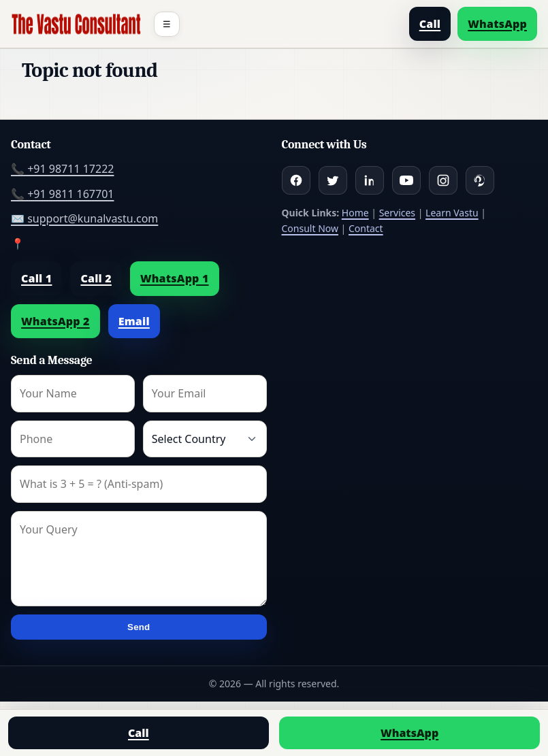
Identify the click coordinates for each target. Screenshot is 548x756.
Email (134, 321)
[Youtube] (406, 180)
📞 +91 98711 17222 (62, 169)
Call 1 (36, 278)
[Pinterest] (480, 180)
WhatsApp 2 (55, 321)
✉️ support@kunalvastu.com (84, 218)
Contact (366, 228)
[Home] (76, 24)
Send (139, 627)
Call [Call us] (139, 733)
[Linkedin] (370, 180)
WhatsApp (497, 24)
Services (397, 213)
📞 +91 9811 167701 (62, 194)
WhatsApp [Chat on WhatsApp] (409, 733)
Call (430, 24)
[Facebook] (296, 180)
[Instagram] (443, 180)
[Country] (205, 439)
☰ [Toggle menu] (167, 24)
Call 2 (96, 278)
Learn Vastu (452, 213)
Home (355, 213)
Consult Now (310, 228)
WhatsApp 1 (175, 278)
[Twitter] (333, 180)
